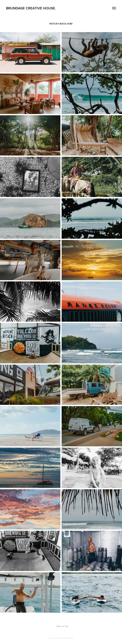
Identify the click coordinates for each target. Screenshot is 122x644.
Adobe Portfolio (66, 638)
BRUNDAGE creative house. (31, 8)
